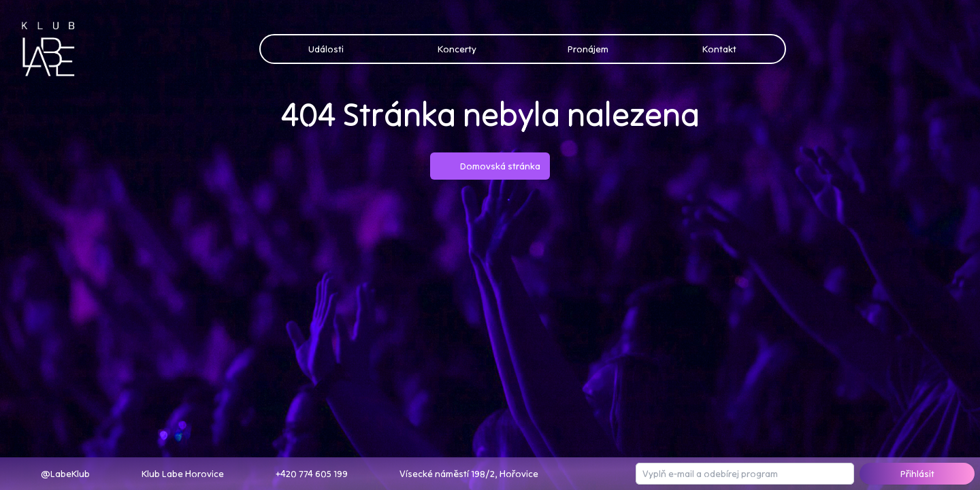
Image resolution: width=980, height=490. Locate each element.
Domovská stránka (490, 166)
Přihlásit (917, 474)
